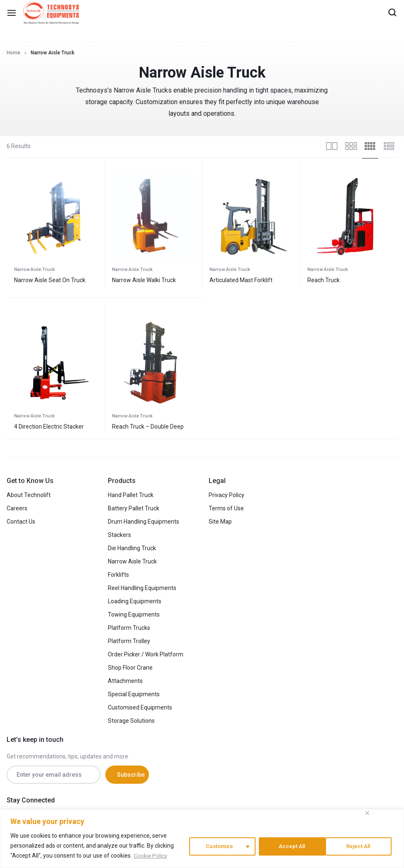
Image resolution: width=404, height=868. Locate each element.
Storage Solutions (131, 721)
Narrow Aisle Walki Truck (144, 280)
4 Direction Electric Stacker (49, 427)
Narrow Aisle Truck (34, 269)
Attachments (125, 681)
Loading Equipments (135, 601)
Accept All (361, 846)
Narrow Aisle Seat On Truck (50, 280)
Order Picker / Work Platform (146, 654)
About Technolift (29, 495)
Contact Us (21, 522)
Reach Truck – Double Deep (148, 427)
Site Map (220, 522)
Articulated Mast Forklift (241, 280)
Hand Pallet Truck (131, 495)
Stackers (119, 535)
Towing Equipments (134, 614)
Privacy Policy (226, 495)
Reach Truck (324, 280)
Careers (17, 508)
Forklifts (118, 575)
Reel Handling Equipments (142, 588)
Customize (218, 846)
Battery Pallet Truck (134, 508)
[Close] (367, 813)
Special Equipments (134, 694)
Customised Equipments (140, 707)
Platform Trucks (129, 628)
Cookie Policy (151, 856)
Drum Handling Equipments (144, 522)
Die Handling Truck (132, 548)
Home (13, 53)
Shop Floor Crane (130, 668)
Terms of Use (226, 508)
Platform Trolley (129, 641)
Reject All (291, 846)
